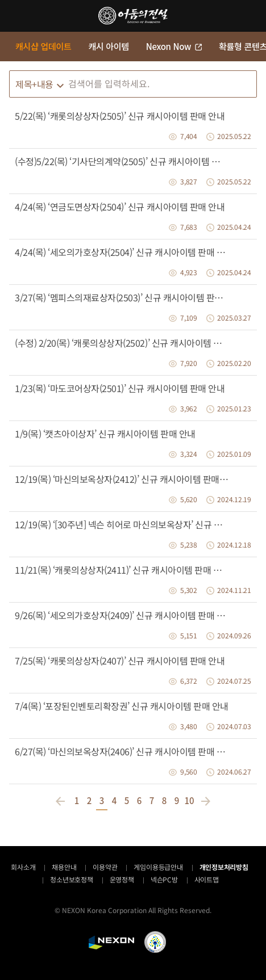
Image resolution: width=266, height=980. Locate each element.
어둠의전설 (133, 16)
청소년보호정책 (71, 879)
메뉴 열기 (16, 16)
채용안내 (64, 867)
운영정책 (122, 879)
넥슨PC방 (164, 879)
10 (189, 800)
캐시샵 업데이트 (43, 46)
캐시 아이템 (108, 46)
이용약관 (105, 867)
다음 (204, 801)
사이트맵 (207, 879)
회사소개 (23, 867)
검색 (246, 84)
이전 (62, 801)
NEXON (111, 943)
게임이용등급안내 (158, 867)
